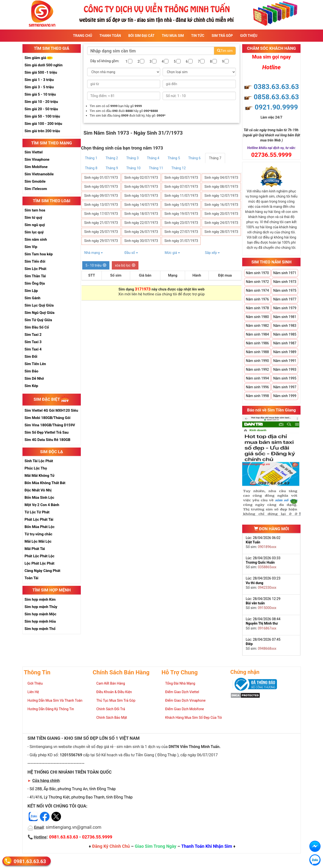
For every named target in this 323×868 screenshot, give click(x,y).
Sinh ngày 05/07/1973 (101, 187)
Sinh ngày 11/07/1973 (181, 196)
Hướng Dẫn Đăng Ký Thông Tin (51, 709)
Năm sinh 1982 (257, 326)
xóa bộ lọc (125, 265)
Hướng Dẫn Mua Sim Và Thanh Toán (55, 700)
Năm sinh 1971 (285, 273)
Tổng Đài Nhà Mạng (180, 683)
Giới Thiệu (249, 36)
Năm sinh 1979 (285, 308)
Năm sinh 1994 (257, 378)
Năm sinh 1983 (285, 326)
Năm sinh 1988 (257, 352)
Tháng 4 (153, 158)
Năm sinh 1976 (257, 299)
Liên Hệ (33, 692)
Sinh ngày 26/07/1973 (141, 232)
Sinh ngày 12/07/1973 (221, 196)
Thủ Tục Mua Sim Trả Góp (116, 700)
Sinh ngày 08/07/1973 (221, 187)
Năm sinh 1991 (285, 361)
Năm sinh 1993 (285, 369)
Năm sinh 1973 (285, 282)
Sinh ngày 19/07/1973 (181, 214)
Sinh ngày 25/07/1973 (101, 232)
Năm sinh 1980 (257, 317)
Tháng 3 (132, 158)
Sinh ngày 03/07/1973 (181, 178)
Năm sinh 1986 (257, 343)
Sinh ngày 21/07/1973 (101, 223)
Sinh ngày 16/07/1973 (221, 205)
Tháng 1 (91, 158)
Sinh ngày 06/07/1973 (141, 187)
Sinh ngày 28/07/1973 (221, 232)
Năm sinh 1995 (285, 378)
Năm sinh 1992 (257, 369)
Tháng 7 (215, 158)
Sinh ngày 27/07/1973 (181, 232)
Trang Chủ (83, 36)
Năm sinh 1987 (285, 343)
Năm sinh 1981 (285, 317)
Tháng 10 (133, 168)
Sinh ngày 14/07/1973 (141, 205)
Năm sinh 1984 (257, 334)
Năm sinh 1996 (257, 387)
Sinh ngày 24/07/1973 (221, 223)
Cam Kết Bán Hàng (111, 683)
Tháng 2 (112, 158)
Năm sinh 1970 (257, 273)
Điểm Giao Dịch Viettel (182, 692)
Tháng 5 (174, 158)
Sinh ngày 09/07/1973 (101, 196)
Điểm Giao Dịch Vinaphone (185, 700)
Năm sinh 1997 (285, 387)
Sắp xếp (212, 253)
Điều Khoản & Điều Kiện (114, 692)
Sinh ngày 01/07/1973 (101, 178)
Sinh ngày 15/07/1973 (181, 205)
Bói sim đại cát (141, 36)
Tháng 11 (156, 168)
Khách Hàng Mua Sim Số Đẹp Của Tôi (194, 718)
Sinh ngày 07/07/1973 (181, 187)
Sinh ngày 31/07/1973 (181, 241)
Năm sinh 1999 (285, 396)
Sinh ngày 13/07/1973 (101, 205)
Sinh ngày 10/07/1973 (141, 196)
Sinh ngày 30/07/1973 (141, 241)
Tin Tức (198, 36)
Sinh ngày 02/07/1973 (141, 178)
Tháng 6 (194, 158)
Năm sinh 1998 (257, 396)
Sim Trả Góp (222, 36)
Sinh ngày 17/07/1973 (101, 214)
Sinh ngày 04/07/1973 (221, 178)
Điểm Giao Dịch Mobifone (185, 709)
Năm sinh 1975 (285, 290)
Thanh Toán (110, 36)
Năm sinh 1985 (285, 334)
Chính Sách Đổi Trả (111, 709)
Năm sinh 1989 (285, 352)
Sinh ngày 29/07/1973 (101, 241)
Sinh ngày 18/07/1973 (141, 214)
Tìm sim (225, 51)
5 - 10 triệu (96, 265)
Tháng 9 (112, 168)
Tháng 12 (178, 168)
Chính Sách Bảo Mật (112, 718)
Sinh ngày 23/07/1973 (181, 223)
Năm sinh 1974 (257, 290)
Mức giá (172, 253)
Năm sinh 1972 (257, 282)
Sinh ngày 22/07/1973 (141, 223)
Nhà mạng (94, 253)
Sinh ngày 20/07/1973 (221, 214)
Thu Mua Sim (173, 36)
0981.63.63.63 (30, 861)
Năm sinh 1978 (257, 308)
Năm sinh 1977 (285, 299)
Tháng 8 (91, 168)
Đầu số (131, 253)
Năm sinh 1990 (257, 361)
